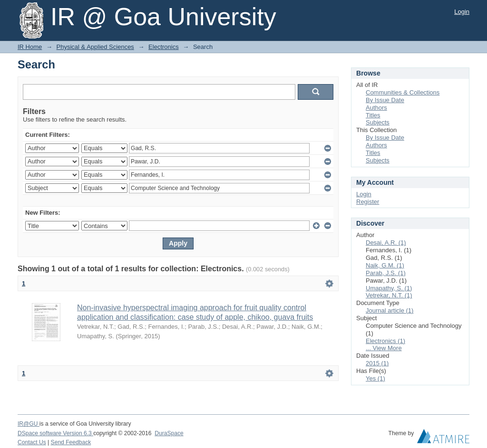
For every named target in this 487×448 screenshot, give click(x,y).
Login (462, 12)
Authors (376, 108)
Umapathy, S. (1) (389, 288)
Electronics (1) (385, 341)
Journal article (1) (390, 310)
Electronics (164, 47)
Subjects (378, 122)
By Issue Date (385, 100)
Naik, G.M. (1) (385, 265)
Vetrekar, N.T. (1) (389, 295)
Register (368, 202)
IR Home (30, 47)
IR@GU (29, 424)
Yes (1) (375, 378)
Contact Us (32, 442)
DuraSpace (169, 433)
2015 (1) (377, 363)
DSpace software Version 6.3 (55, 433)
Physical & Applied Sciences (95, 47)
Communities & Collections (403, 92)
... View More (384, 348)
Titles (373, 115)
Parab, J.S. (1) (386, 273)
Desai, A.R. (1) (386, 243)
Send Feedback (71, 442)
